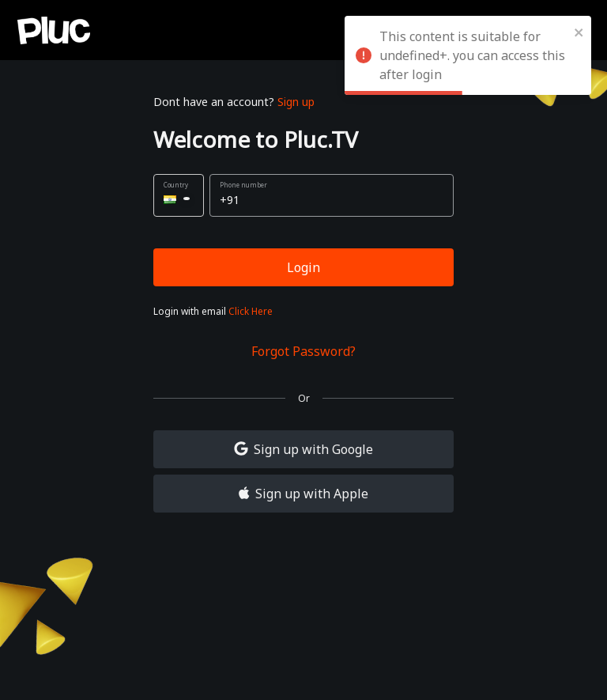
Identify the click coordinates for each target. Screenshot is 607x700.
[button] (179, 195)
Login (303, 267)
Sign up (296, 102)
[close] (579, 32)
